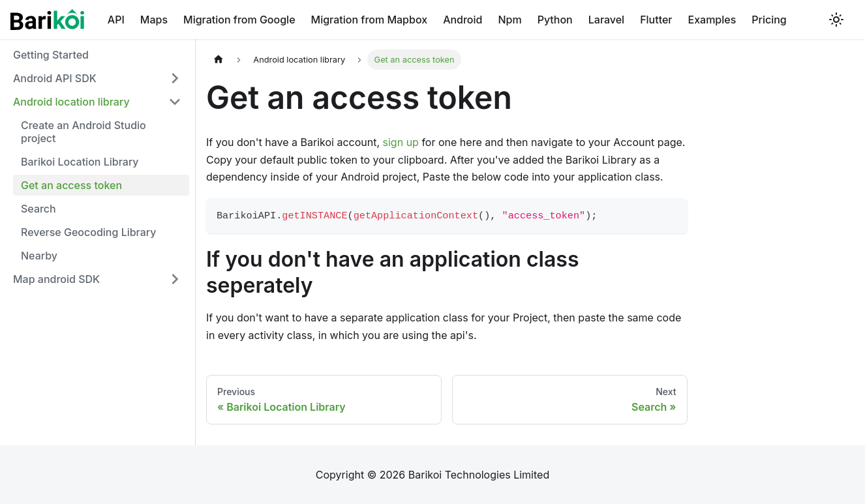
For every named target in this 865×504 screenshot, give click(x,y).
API (116, 20)
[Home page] (219, 60)
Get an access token (71, 185)
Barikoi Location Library (80, 162)
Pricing (769, 20)
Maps (154, 20)
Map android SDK (56, 279)
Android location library (71, 102)
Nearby (39, 256)
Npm (509, 20)
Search (38, 209)
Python (555, 20)
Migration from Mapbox (370, 20)
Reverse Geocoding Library (88, 232)
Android (463, 20)
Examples (712, 20)
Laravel (606, 20)
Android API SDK (55, 78)
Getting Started (51, 55)
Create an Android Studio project (83, 132)
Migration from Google (239, 20)
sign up (401, 142)
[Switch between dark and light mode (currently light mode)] (836, 20)
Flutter (656, 20)
